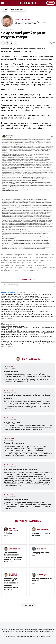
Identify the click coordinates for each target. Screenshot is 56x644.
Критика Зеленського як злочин (20, 469)
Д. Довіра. (8, 533)
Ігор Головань (23, 19)
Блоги (5, 10)
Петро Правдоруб (9, 293)
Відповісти (4, 318)
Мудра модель (11, 371)
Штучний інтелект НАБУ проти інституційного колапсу (27, 397)
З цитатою (10, 318)
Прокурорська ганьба (41, 553)
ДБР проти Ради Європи (16, 500)
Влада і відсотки (12, 422)
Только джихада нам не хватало (42, 580)
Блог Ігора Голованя (18, 10)
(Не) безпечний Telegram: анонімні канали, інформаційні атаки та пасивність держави (13, 557)
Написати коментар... (28, 285)
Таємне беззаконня (14, 443)
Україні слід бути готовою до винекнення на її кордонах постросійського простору (11, 584)
